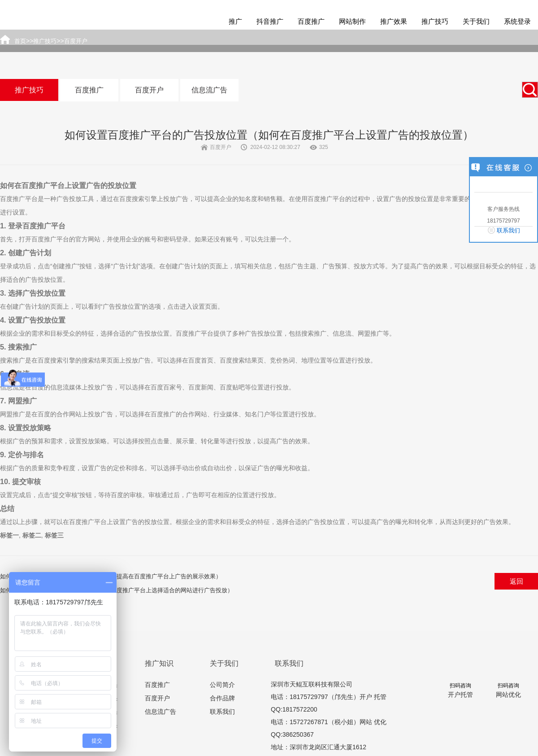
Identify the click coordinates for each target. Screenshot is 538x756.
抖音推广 (270, 21)
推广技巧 (435, 21)
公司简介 (222, 685)
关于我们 (476, 21)
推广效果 (394, 21)
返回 (516, 581)
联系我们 (222, 712)
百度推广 (311, 21)
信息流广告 (209, 90)
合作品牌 (222, 698)
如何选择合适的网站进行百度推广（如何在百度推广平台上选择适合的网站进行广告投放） (117, 590)
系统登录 (517, 21)
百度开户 (149, 90)
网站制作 (352, 21)
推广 (235, 21)
